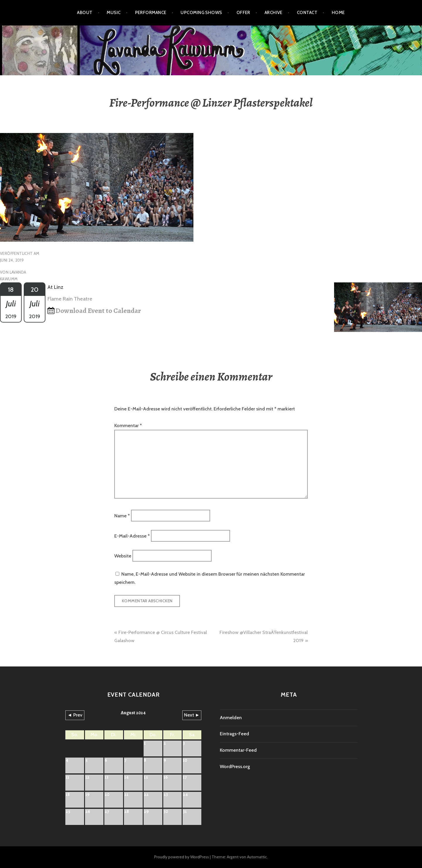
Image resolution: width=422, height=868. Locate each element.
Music (114, 13)
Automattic (257, 857)
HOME (338, 13)
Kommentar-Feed (238, 750)
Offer (243, 13)
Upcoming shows (201, 13)
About (85, 13)
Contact (307, 13)
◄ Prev (75, 715)
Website (123, 556)
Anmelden (231, 718)
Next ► (192, 715)
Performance (151, 13)
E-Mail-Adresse (132, 536)
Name (122, 516)
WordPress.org (235, 766)
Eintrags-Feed (234, 734)
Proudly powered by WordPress (182, 857)
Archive (274, 13)
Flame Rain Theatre (70, 299)
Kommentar (128, 426)
